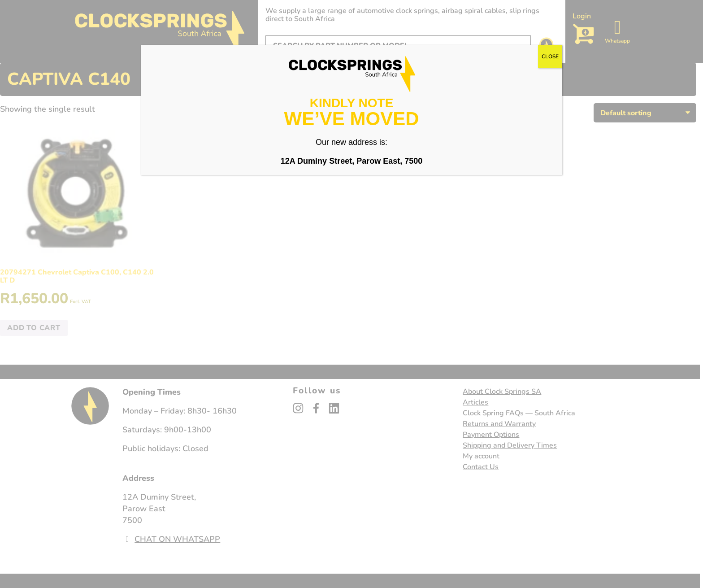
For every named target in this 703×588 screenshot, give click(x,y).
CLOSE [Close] (550, 57)
